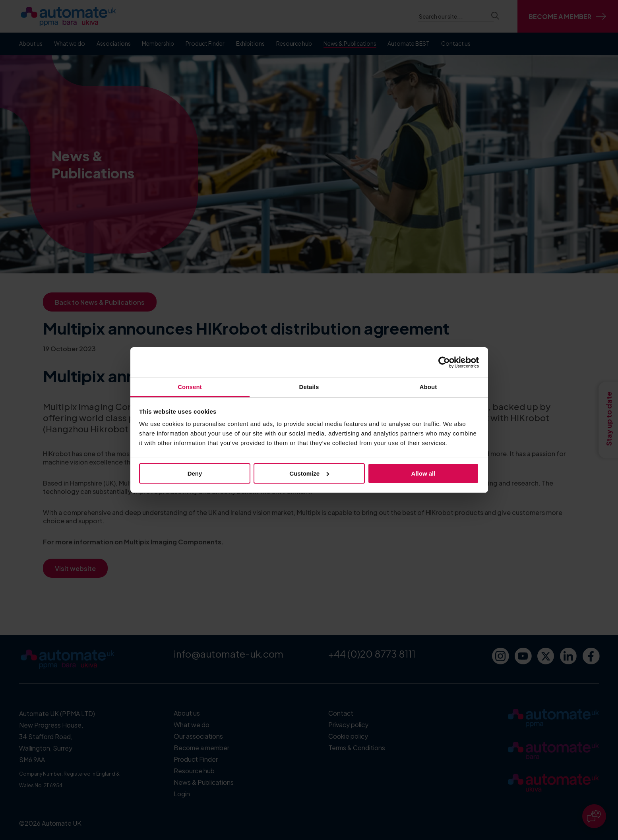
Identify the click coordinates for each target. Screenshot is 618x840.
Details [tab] (309, 387)
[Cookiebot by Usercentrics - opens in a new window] (444, 362)
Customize (309, 473)
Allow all (423, 473)
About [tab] (428, 387)
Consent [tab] (190, 387)
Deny (195, 473)
